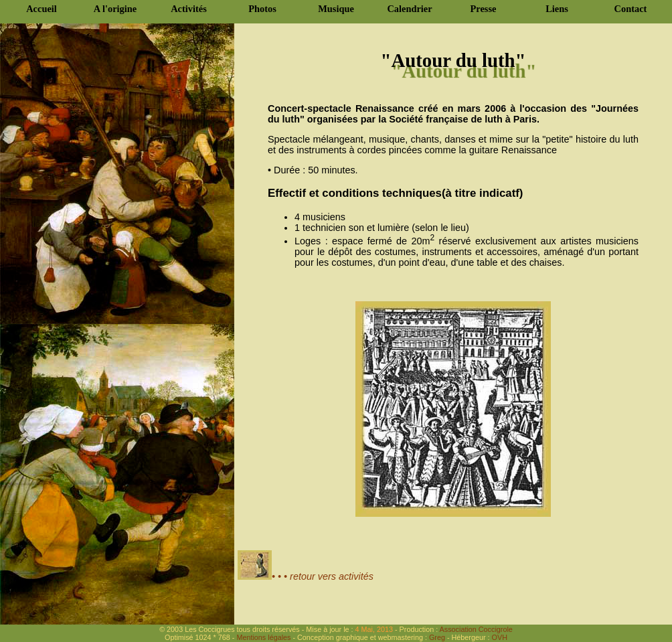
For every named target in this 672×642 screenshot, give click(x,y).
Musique (336, 9)
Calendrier (409, 9)
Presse (484, 9)
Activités (189, 9)
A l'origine (115, 9)
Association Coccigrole (475, 629)
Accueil (41, 9)
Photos (262, 9)
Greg (437, 637)
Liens (557, 9)
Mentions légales (263, 637)
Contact (631, 9)
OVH (499, 637)
